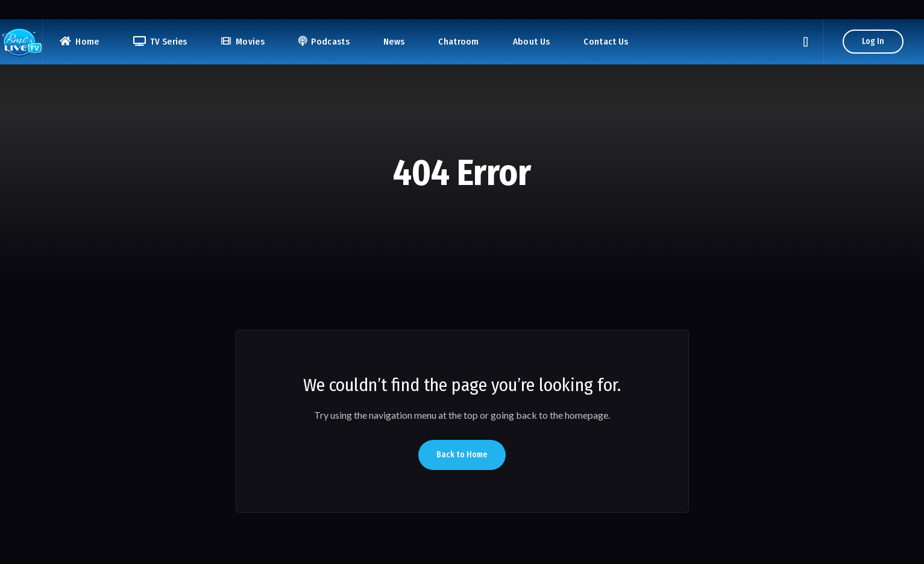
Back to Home (462, 455)
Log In (873, 41)
